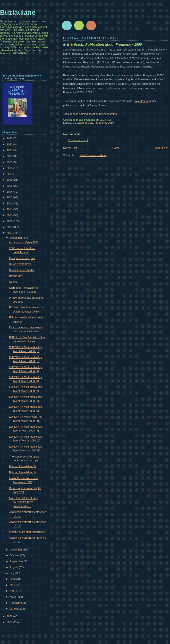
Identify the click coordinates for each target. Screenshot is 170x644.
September (17, 561)
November (16, 550)
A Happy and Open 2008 (24, 242)
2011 (10, 209)
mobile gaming (79, 114)
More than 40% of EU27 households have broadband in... (24, 502)
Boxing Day (16, 276)
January (15, 609)
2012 (10, 203)
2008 (10, 227)
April (13, 591)
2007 (10, 233)
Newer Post (70, 148)
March (14, 597)
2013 (10, 197)
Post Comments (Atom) (94, 155)
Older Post (161, 148)
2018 (10, 168)
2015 (10, 186)
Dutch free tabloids (20, 264)
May (13, 585)
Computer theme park (22, 258)
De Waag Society (83, 123)
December (16, 238)
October (15, 555)
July (13, 573)
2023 (10, 138)
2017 (10, 174)
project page (141, 101)
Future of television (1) (23, 472)
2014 (10, 192)
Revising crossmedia (22, 270)
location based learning (103, 114)
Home (116, 148)
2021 (10, 150)
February (15, 603)
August (14, 567)
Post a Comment (78, 140)
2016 (10, 180)
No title (13, 282)
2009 (10, 221)
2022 (10, 144)
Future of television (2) (23, 466)
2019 (10, 162)
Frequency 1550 (104, 123)
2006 (10, 616)
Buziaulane (18, 13)
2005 (10, 622)
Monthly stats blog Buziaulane (27, 532)
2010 (10, 215)
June (13, 579)
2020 (10, 156)
